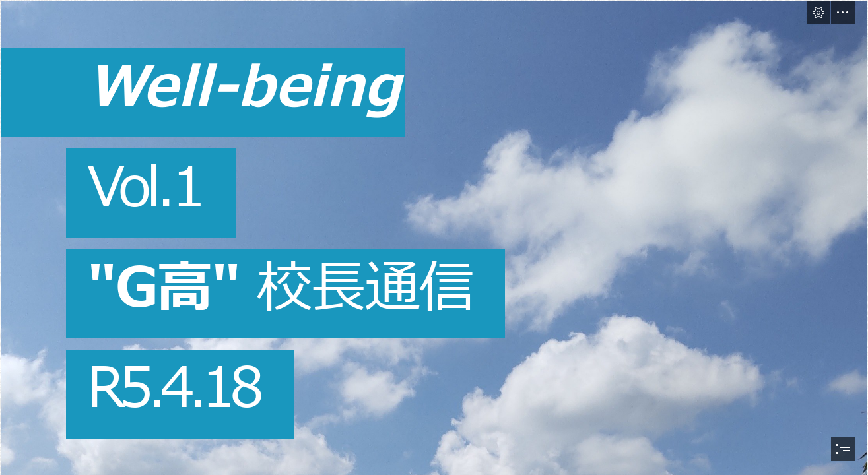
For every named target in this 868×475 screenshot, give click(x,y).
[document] (434, 237)
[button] (818, 13)
